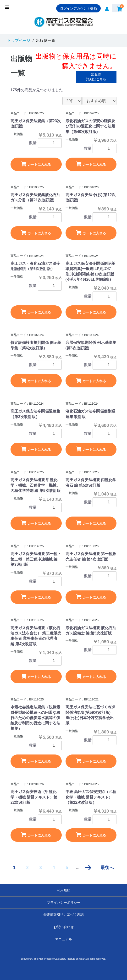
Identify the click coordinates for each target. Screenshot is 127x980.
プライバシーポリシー (64, 903)
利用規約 (64, 890)
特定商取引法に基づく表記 (64, 915)
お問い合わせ (64, 927)
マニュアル (64, 939)
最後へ (107, 868)
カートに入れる (36, 164)
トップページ (19, 41)
